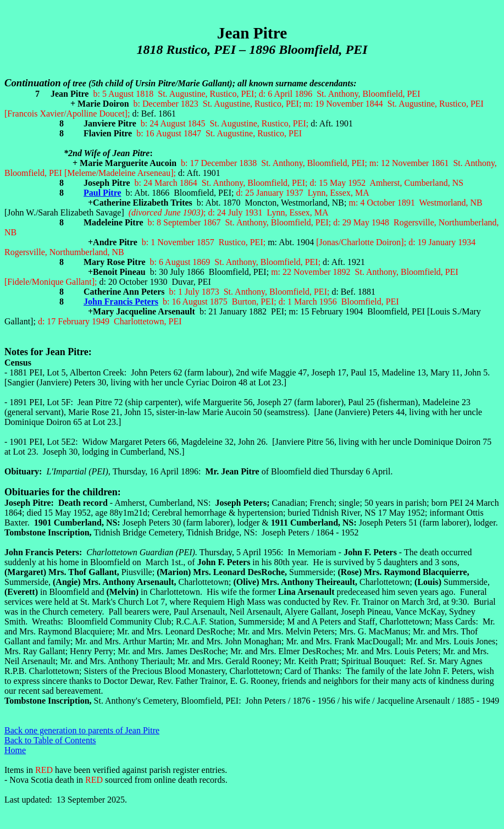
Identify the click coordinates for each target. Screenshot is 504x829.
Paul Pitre (103, 193)
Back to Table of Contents (50, 740)
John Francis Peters (121, 302)
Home (15, 750)
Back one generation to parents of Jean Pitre (82, 730)
